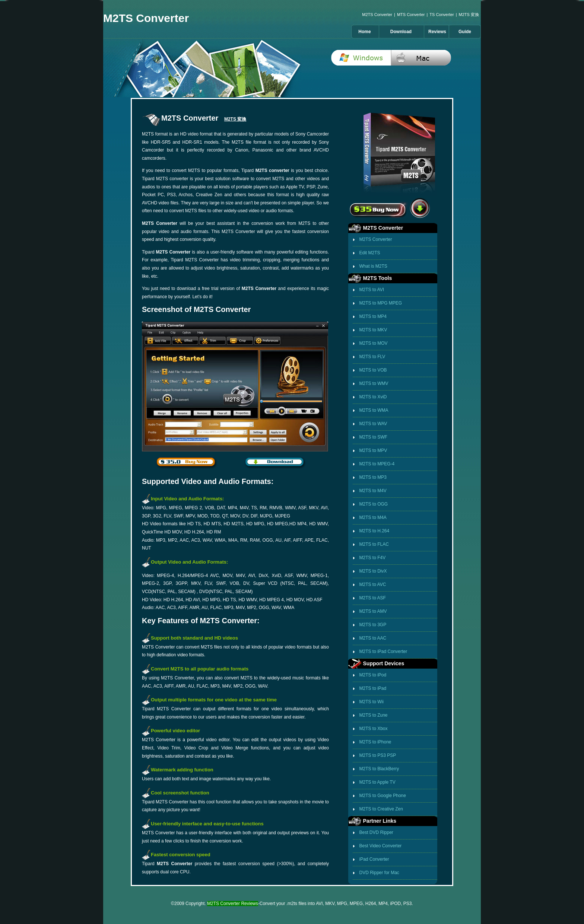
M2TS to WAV (373, 424)
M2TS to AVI (372, 290)
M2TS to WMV (374, 383)
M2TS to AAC (373, 638)
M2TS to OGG (374, 504)
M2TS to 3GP (373, 625)
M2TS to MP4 (373, 316)
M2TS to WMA (374, 410)
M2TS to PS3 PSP (378, 755)
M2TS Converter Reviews (233, 904)
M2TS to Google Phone (383, 796)
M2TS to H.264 (374, 531)
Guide (465, 32)
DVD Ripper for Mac (379, 873)
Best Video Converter (381, 846)
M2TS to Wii (372, 702)
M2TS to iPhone (375, 742)
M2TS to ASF (373, 598)
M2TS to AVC (373, 584)
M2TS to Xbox (374, 729)
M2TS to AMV (373, 611)
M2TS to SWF (373, 437)
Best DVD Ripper (376, 832)
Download (401, 32)
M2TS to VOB (373, 370)
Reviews (437, 32)
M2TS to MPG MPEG (381, 303)
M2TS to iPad (373, 688)
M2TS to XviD (373, 397)
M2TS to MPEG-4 (377, 464)
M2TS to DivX (373, 571)
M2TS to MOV (374, 343)
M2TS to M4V (373, 491)
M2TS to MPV (373, 450)
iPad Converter (374, 859)
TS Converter (442, 15)
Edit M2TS (370, 253)
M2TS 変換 (469, 15)
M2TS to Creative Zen (381, 809)
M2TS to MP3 (373, 477)
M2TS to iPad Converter (383, 651)
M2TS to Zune (374, 715)
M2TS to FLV (372, 357)
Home (364, 32)
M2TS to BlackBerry (379, 769)
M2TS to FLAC (374, 544)
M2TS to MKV (373, 330)
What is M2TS (373, 266)
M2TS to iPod (373, 675)
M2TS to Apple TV (377, 782)
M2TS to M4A (373, 517)
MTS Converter (411, 15)
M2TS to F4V (373, 558)
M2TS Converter (377, 15)
